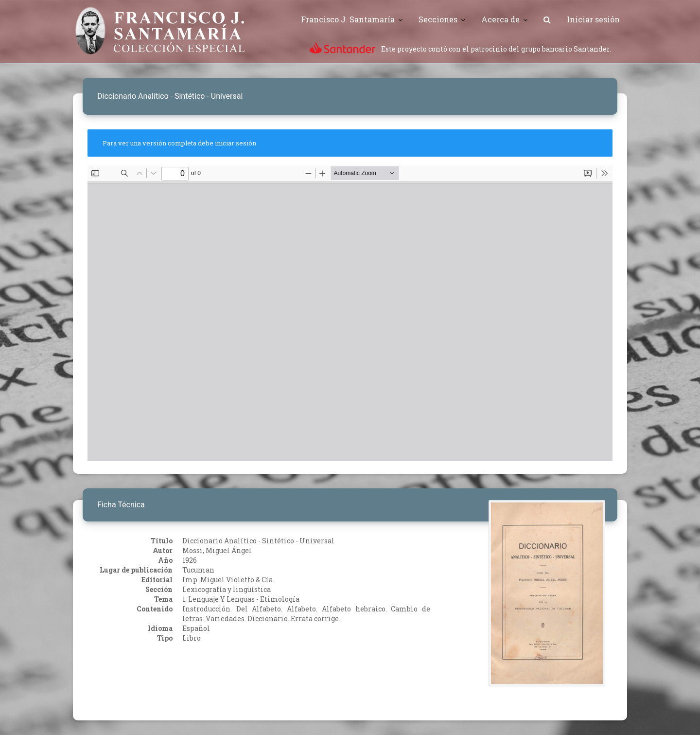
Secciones (438, 19)
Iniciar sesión (593, 19)
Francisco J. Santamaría (348, 19)
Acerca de (500, 19)
